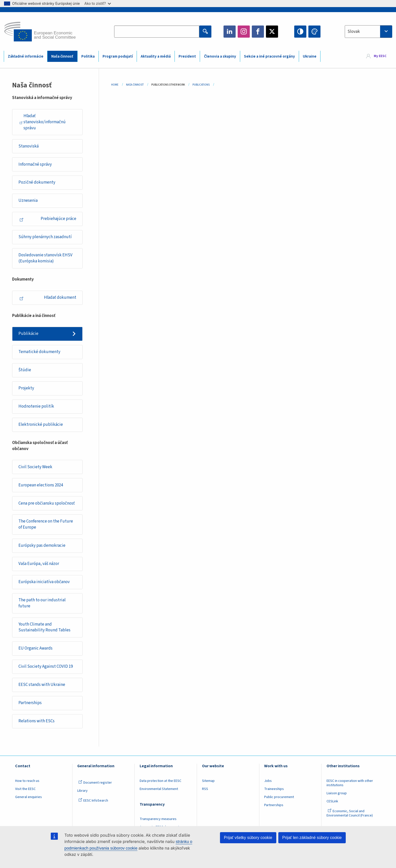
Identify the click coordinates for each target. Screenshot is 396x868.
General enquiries (29, 797)
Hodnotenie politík (36, 406)
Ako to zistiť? (98, 3)
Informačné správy (35, 164)
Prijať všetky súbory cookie (248, 838)
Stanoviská (29, 146)
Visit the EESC (25, 789)
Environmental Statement (159, 789)
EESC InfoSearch (93, 801)
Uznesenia (28, 201)
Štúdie (25, 370)
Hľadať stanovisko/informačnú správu (43, 122)
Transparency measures (158, 819)
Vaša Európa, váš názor (39, 564)
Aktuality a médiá (156, 56)
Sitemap (208, 781)
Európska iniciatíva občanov (44, 582)
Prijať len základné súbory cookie (312, 838)
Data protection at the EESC (160, 781)
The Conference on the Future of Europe (46, 524)
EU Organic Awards (35, 648)
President (187, 56)
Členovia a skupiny (220, 56)
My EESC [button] (380, 56)
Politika (88, 56)
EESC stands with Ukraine (42, 685)
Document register (95, 783)
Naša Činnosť (135, 85)
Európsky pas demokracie (42, 545)
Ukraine (310, 56)
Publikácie (28, 334)
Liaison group (337, 793)
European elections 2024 (41, 485)
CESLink (332, 801)
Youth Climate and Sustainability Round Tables (44, 627)
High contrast (300, 32)
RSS (205, 789)
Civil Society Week (35, 467)
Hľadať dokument (48, 297)
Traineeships (274, 789)
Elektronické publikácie (41, 425)
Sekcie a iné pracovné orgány (269, 56)
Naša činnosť (62, 56)
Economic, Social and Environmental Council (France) (350, 813)
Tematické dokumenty (39, 352)
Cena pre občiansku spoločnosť (47, 503)
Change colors (314, 32)
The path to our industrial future (42, 603)
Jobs (268, 781)
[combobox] (368, 32)
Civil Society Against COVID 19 (46, 666)
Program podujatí (118, 56)
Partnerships (30, 703)
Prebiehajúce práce (48, 219)
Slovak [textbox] (354, 32)
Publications (201, 85)
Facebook (258, 32)
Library (82, 791)
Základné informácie (26, 56)
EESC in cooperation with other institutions (350, 783)
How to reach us (27, 781)
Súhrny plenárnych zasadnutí (45, 237)
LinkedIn (230, 32)
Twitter (272, 32)
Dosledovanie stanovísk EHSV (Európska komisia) (45, 258)
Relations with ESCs (36, 721)
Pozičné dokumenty (37, 182)
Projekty (26, 388)
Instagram (244, 32)
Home (115, 85)
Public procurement (279, 797)
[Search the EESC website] (157, 32)
